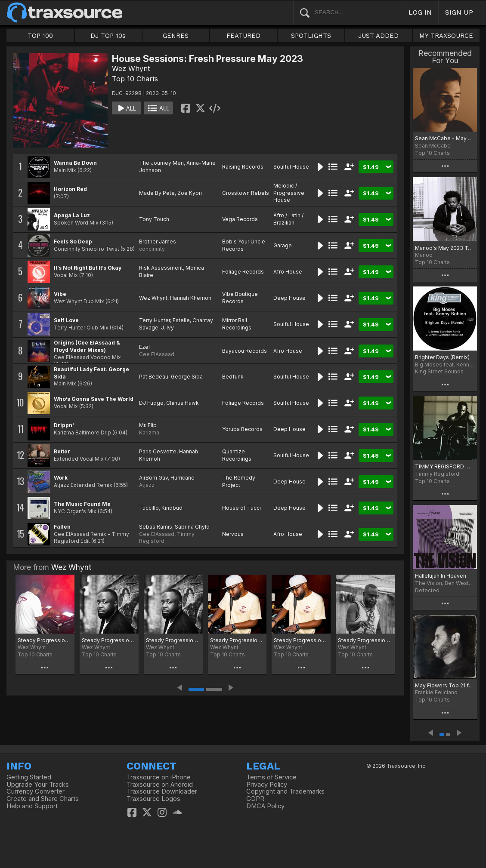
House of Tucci (241, 508)
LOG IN (420, 12)
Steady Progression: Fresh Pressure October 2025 (109, 640)
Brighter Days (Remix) (442, 357)
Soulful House (291, 167)
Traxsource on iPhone (159, 777)
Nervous (233, 534)
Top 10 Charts (135, 79)
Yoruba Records (242, 429)
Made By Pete (157, 193)
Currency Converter (36, 791)
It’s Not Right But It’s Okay (88, 268)
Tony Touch (154, 219)
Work (61, 478)
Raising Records (243, 167)
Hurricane (183, 478)
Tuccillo (149, 508)
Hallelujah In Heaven (441, 576)
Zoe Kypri (190, 193)
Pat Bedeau (154, 377)
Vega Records (240, 219)
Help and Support (32, 806)
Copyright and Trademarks (285, 791)
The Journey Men (161, 163)
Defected (427, 590)
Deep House (289, 298)
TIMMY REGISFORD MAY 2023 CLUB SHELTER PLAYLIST (445, 466)
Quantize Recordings (237, 455)
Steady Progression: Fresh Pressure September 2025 (173, 640)
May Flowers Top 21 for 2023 (445, 685)
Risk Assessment (161, 268)
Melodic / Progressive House (289, 193)
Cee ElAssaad (157, 354)
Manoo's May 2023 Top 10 (445, 248)
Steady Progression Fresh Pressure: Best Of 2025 (45, 640)
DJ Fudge (151, 403)
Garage (283, 245)
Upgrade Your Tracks (38, 785)
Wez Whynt (131, 68)
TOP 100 (40, 36)
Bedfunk (233, 377)
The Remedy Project (239, 481)
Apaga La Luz (72, 215)
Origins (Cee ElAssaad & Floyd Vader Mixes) (87, 346)
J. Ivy (167, 328)
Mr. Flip (148, 425)
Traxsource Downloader (162, 791)
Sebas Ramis (156, 527)
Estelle (181, 320)
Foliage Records (243, 272)
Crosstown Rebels (246, 193)
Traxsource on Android (160, 785)
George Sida (187, 377)
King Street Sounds (439, 371)
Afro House (288, 272)
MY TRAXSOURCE (446, 36)
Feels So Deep (73, 242)
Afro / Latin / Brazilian (288, 219)
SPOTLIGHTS (311, 36)
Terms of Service (271, 777)
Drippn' (64, 425)
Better (62, 451)
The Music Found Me (82, 504)
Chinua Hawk (183, 403)
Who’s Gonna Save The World (94, 399)
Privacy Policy (267, 785)
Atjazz (147, 485)
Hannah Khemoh (191, 298)
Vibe (60, 294)
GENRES (176, 36)
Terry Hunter (155, 320)
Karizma (149, 432)
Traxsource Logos (153, 799)
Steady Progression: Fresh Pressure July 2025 (301, 640)
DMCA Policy (265, 806)
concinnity (152, 249)
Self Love (66, 320)
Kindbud (172, 508)
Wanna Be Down (75, 163)
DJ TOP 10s (108, 36)
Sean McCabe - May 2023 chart (445, 138)
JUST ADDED (378, 36)
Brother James (158, 242)
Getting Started (29, 777)
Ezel (144, 347)
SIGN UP (459, 12)
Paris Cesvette (158, 451)
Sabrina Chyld (192, 527)
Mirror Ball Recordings (237, 324)
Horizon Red (70, 189)
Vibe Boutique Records (240, 298)
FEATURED (243, 36)
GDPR (255, 799)
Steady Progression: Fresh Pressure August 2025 (237, 640)
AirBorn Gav (153, 478)
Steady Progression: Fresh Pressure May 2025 (365, 640)
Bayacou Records (245, 351)
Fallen (62, 527)
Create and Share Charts (43, 799)
